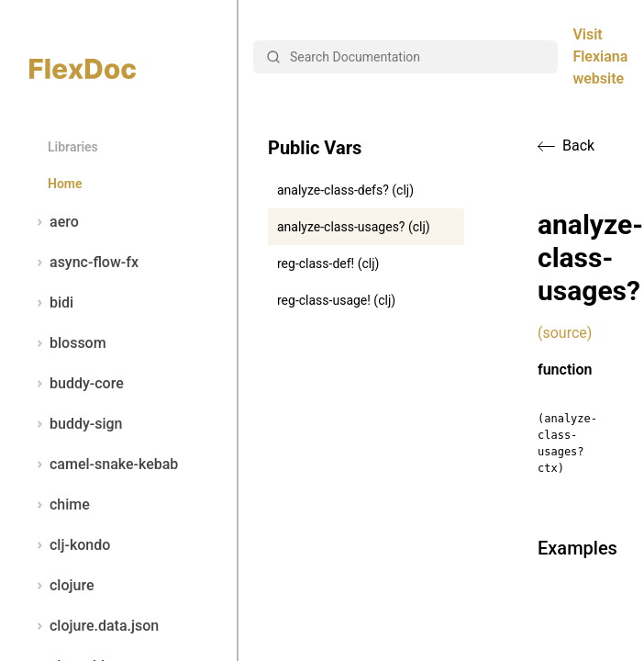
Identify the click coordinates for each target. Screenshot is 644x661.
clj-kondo (70, 545)
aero (54, 222)
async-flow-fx (84, 263)
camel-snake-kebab (104, 465)
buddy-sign (76, 424)
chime (60, 505)
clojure (62, 586)
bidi (51, 303)
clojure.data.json (94, 626)
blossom (68, 343)
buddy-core (77, 384)
